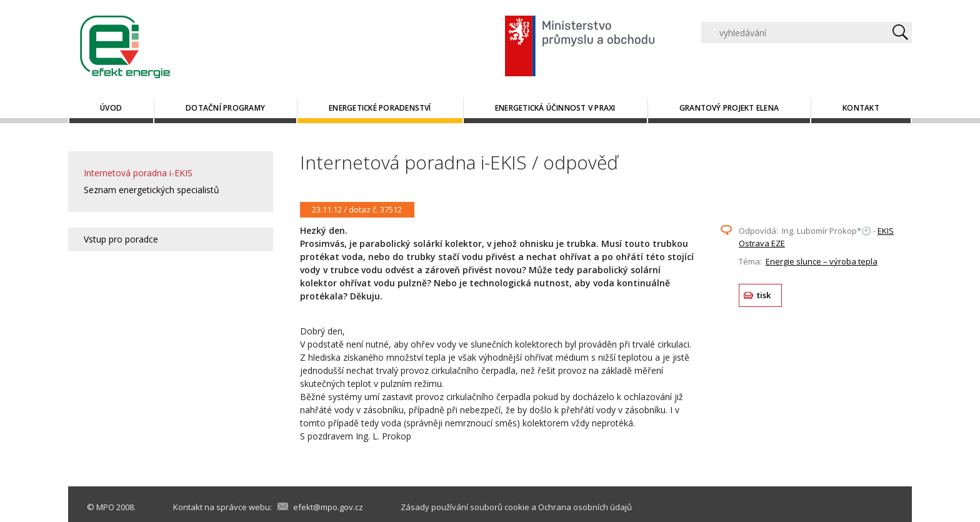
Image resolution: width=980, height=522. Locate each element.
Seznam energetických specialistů (152, 190)
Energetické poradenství (380, 108)
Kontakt (861, 108)
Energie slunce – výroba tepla (822, 261)
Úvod (111, 108)
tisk (764, 295)
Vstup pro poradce (121, 239)
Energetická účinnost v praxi (555, 108)
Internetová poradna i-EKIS (138, 173)
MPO (105, 507)
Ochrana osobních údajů (585, 507)
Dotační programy (225, 108)
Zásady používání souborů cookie (465, 507)
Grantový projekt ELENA (729, 108)
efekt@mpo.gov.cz (328, 507)
